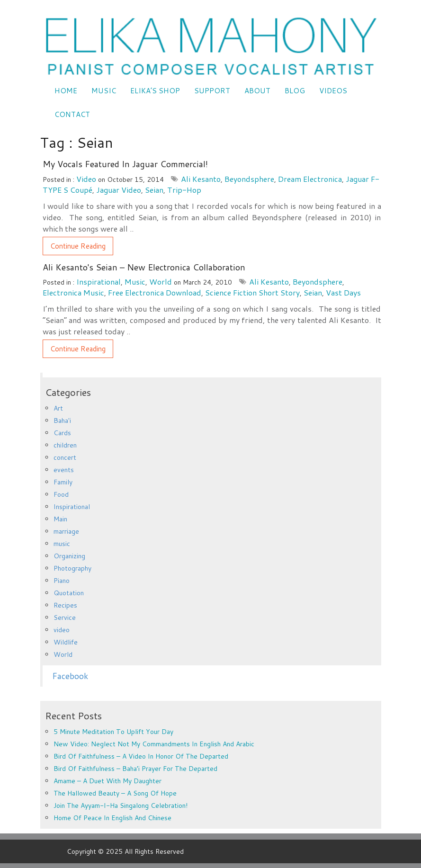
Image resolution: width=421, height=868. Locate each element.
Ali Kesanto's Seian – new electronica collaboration (144, 267)
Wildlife (66, 642)
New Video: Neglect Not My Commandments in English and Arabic (154, 744)
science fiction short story (252, 292)
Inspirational (99, 282)
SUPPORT (212, 91)
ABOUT (257, 91)
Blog (295, 91)
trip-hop (184, 190)
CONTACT (72, 114)
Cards (62, 433)
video (86, 179)
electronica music (73, 292)
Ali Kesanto (201, 179)
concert (65, 457)
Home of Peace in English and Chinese (112, 818)
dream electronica (310, 179)
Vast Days (343, 292)
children (65, 445)
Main (60, 519)
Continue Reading (78, 246)
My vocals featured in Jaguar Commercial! (125, 164)
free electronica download (155, 292)
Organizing (69, 556)
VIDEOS (333, 91)
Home (66, 91)
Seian (154, 190)
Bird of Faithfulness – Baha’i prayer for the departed (135, 769)
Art (58, 408)
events (64, 470)
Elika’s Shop (155, 91)
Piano (62, 581)
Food (61, 494)
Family (63, 482)
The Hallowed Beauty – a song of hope (115, 793)
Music (104, 91)
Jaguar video (119, 190)
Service (65, 617)
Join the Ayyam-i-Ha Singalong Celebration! (121, 805)
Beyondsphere (249, 179)
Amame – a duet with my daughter (107, 781)
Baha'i (62, 421)
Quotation (69, 593)
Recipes (65, 605)
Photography (72, 568)
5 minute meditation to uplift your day (113, 732)
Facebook (70, 676)
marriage (66, 531)
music (135, 282)
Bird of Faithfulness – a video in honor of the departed (141, 756)
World (161, 282)
